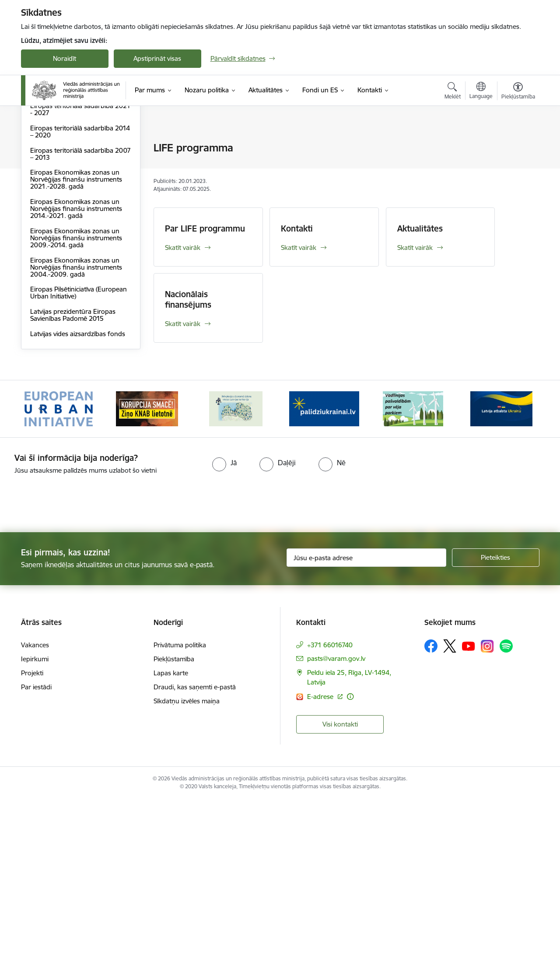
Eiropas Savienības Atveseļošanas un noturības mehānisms (79, 198)
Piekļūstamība (174, 828)
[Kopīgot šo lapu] (518, 166)
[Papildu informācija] (350, 865)
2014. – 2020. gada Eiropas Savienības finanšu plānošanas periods (75, 252)
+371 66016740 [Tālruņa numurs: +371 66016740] (330, 814)
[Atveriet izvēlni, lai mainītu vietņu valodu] (481, 91)
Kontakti (297, 228)
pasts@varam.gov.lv (336, 828)
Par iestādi (36, 856)
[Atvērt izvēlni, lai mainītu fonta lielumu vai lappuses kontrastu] (518, 92)
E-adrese (321, 865)
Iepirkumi (35, 828)
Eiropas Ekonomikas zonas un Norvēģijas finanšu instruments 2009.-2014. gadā (76, 407)
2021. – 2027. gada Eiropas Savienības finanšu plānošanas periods (75, 223)
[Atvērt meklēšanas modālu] (453, 92)
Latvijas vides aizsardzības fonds (78, 503)
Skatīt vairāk (183, 248)
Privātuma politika (180, 814)
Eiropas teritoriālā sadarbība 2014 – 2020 (80, 300)
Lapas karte (171, 842)
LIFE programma (55, 179)
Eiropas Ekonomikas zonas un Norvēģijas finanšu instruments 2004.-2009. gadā (76, 436)
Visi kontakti (340, 893)
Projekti (32, 842)
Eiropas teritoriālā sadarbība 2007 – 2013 (80, 323)
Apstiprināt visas (157, 58)
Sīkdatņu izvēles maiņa (187, 870)
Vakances (35, 814)
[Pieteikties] (496, 727)
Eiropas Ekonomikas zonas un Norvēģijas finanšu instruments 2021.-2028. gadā (76, 348)
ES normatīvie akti (56, 163)
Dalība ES (44, 149)
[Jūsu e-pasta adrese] (366, 727)
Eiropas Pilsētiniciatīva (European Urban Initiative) (79, 462)
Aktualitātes (420, 228)
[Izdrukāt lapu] (518, 144)
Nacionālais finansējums (188, 299)
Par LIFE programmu (205, 228)
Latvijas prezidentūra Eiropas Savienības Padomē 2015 (73, 484)
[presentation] (73, 669)
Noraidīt (65, 58)
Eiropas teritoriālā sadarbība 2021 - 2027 (80, 278)
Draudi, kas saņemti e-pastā (195, 856)
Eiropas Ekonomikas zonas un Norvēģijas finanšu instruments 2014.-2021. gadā (76, 377)
